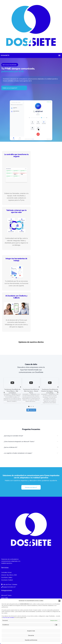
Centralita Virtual (6, 572)
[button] (59, 601)
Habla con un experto (10, 88)
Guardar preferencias (31, 640)
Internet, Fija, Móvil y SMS (9, 575)
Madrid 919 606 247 (8, 587)
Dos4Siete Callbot (7, 577)
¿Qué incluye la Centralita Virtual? (13, 436)
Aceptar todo (31, 631)
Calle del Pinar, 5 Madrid (9, 584)
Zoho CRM (5, 598)
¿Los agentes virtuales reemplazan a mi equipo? (18, 453)
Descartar (31, 635)
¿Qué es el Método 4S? (11, 447)
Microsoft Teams (6, 595)
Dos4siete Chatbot (7, 580)
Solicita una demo (31, 487)
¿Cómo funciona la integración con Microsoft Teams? (19, 441)
